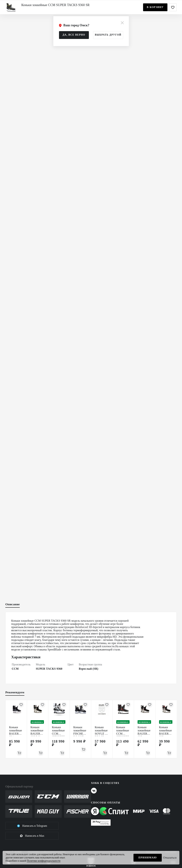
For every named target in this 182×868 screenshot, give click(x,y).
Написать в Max (32, 836)
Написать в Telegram (32, 826)
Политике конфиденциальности (44, 861)
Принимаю (148, 858)
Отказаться (170, 858)
